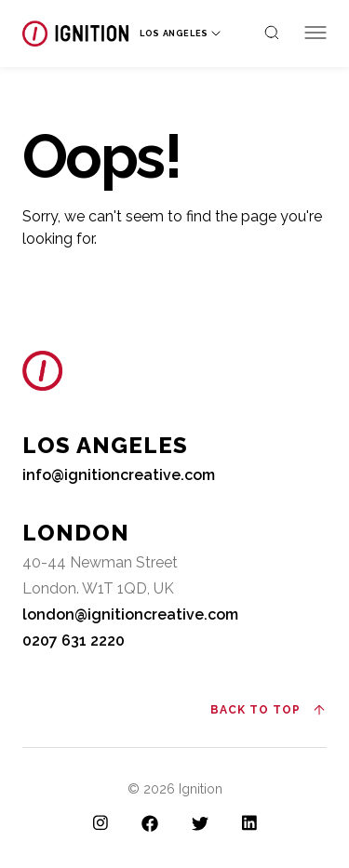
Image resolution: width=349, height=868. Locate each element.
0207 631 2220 (74, 641)
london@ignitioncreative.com (130, 614)
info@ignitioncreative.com (119, 475)
